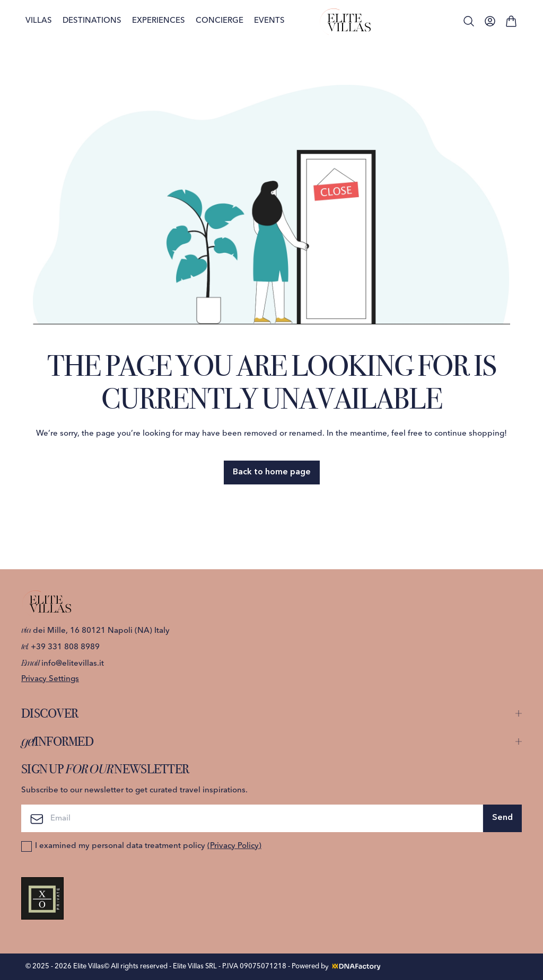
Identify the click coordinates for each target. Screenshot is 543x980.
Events (269, 21)
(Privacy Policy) (234, 846)
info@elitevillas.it (63, 664)
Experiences (159, 21)
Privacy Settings (50, 679)
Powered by (337, 966)
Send (502, 818)
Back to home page (272, 472)
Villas (39, 21)
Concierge (220, 21)
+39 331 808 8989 (60, 647)
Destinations (92, 21)
